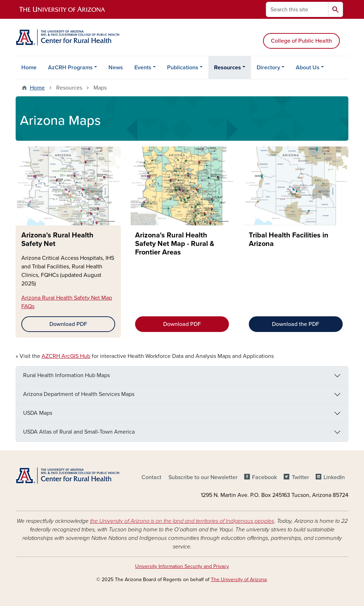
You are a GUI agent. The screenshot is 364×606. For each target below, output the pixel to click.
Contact (151, 477)
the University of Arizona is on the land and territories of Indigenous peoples (182, 521)
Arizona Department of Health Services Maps (79, 394)
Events (143, 68)
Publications (183, 68)
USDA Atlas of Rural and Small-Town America (79, 432)
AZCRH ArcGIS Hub (66, 356)
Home (29, 68)
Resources (227, 68)
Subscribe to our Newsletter (203, 477)
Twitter (300, 477)
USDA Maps (38, 413)
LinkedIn (334, 477)
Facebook (264, 477)
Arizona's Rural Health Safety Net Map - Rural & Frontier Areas (175, 244)
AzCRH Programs (70, 68)
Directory (268, 68)
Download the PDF (296, 324)
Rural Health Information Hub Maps (66, 375)
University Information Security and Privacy (182, 566)
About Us (308, 68)
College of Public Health (301, 41)
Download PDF (68, 324)
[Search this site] (297, 9)
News (116, 68)
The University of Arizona (239, 580)
